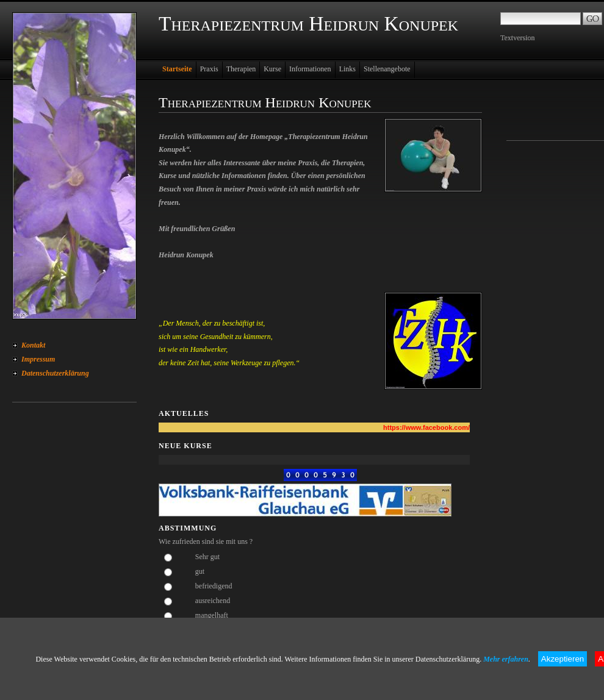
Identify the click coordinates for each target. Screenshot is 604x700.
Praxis (209, 69)
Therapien (241, 69)
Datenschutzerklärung (55, 373)
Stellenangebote (387, 69)
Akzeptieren (563, 659)
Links (347, 69)
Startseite (177, 69)
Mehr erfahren (506, 659)
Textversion (517, 38)
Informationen (310, 69)
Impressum (38, 359)
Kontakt (33, 345)
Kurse (272, 69)
